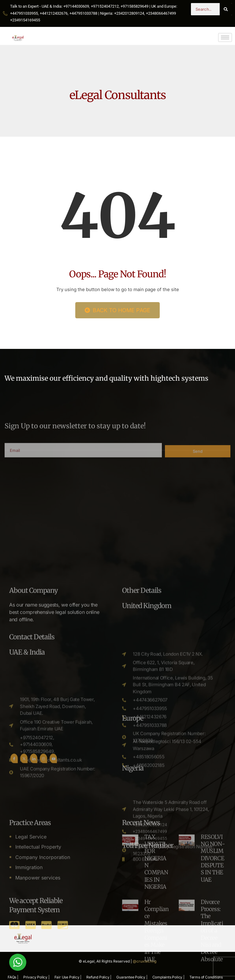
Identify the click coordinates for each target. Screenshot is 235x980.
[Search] (226, 9)
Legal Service (31, 926)
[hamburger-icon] (225, 37)
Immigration (29, 957)
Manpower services (38, 967)
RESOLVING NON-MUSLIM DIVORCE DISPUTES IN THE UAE (213, 948)
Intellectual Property (38, 937)
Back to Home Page (117, 310)
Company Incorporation (43, 947)
